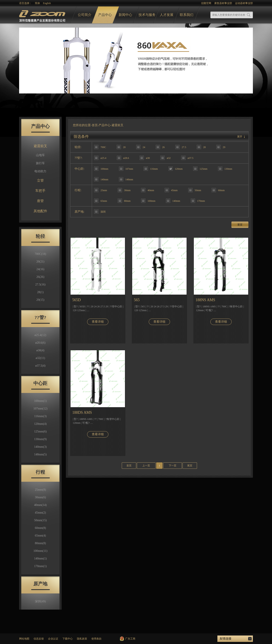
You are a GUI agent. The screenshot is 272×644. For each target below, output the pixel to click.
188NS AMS (205, 300)
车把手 (40, 191)
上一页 (146, 466)
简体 (37, 3)
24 (40, 269)
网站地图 (24, 639)
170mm (40, 566)
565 (137, 300)
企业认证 (53, 639)
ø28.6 (40, 343)
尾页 (190, 466)
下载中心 (68, 639)
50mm (40, 520)
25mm (40, 490)
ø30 (40, 350)
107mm (40, 409)
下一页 (173, 466)
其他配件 (40, 211)
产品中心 (105, 15)
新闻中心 (125, 15)
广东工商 (130, 639)
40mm (40, 505)
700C (40, 254)
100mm (40, 401)
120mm (40, 424)
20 (40, 262)
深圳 (40, 601)
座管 (40, 201)
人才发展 (167, 15)
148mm (40, 454)
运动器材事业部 (244, 3)
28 (40, 292)
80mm (40, 543)
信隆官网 (206, 3)
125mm (40, 431)
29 (40, 300)
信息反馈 (39, 639)
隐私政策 (82, 639)
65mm (40, 536)
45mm (40, 513)
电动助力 (40, 171)
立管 (40, 180)
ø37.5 (40, 366)
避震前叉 (40, 146)
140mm (40, 447)
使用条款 (96, 639)
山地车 (40, 155)
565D (76, 300)
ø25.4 (40, 335)
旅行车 (40, 163)
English (47, 3)
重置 (240, 225)
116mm (40, 416)
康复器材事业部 (223, 3)
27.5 (40, 285)
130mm (40, 439)
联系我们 (187, 15)
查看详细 (98, 322)
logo (43, 15)
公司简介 (85, 15)
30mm (40, 497)
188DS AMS (82, 412)
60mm (40, 528)
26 (40, 277)
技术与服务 (147, 15)
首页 (95, 125)
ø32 (40, 358)
